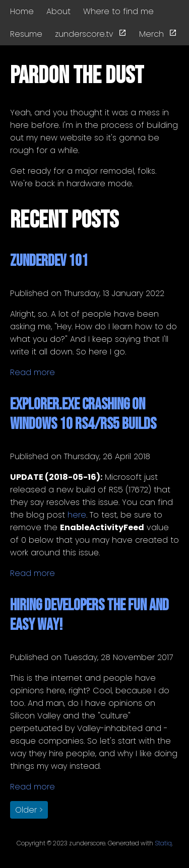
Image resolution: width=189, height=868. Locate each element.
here (77, 515)
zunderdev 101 (49, 261)
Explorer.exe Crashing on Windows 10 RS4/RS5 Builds (83, 414)
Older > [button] (29, 810)
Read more (33, 372)
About (58, 11)
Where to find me (118, 11)
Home (22, 11)
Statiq (163, 843)
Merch (158, 34)
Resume (26, 34)
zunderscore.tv (91, 34)
